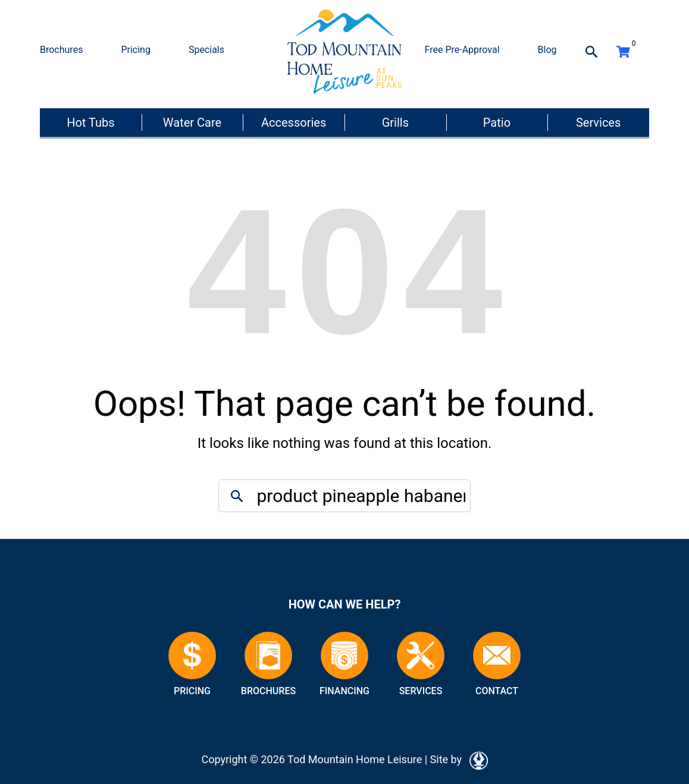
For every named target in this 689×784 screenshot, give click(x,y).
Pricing (136, 50)
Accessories (294, 123)
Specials (206, 50)
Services (598, 123)
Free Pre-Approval (462, 50)
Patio (497, 123)
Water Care (192, 123)
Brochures (61, 50)
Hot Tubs (90, 123)
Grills (395, 123)
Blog (547, 50)
